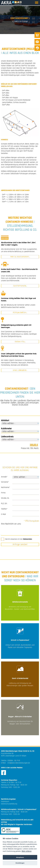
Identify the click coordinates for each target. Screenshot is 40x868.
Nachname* (5, 487)
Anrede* (4, 477)
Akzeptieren (20, 857)
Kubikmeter (6, 429)
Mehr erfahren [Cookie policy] (27, 851)
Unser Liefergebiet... (20, 370)
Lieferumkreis (7, 437)
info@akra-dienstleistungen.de (19, 763)
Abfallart (5, 420)
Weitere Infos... (20, 342)
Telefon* (4, 509)
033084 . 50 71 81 (14, 761)
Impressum (5, 801)
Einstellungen (20, 863)
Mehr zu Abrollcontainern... (20, 257)
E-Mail (3, 514)
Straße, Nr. (5, 498)
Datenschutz (28, 539)
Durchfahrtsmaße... (20, 286)
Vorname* (5, 482)
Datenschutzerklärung (9, 804)
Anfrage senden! (20, 544)
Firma (3, 493)
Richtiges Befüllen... (20, 312)
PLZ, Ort (4, 503)
